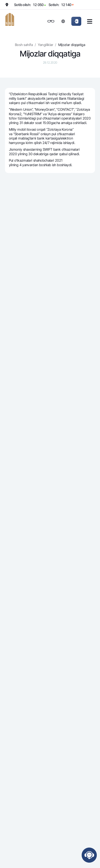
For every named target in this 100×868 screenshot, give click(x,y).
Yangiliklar (45, 45)
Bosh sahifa (24, 45)
